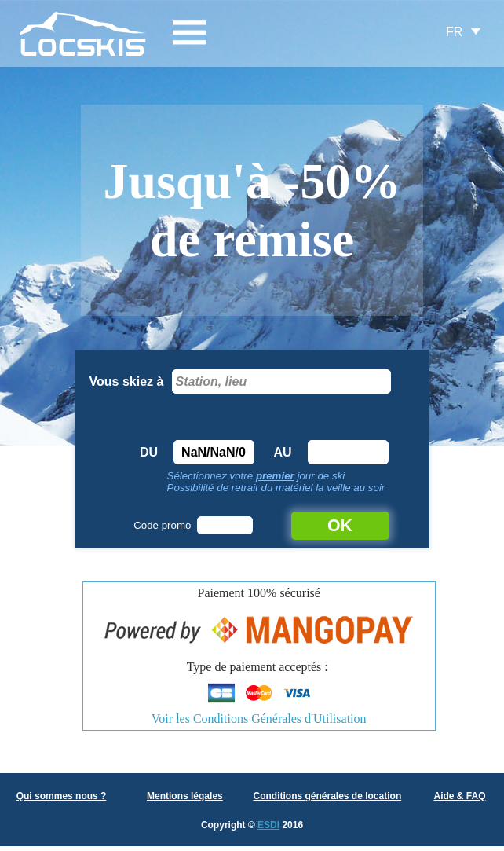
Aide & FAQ (459, 796)
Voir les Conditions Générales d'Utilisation (259, 719)
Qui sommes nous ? (62, 796)
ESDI (268, 825)
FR (454, 32)
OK (340, 526)
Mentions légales (185, 796)
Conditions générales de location (328, 796)
